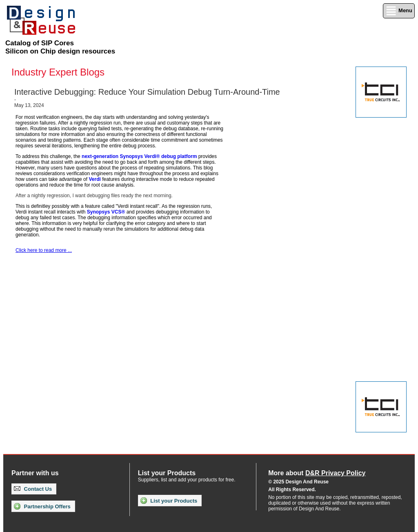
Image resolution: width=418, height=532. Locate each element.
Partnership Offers (42, 506)
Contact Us (33, 489)
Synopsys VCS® (106, 212)
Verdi (94, 179)
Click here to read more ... (44, 250)
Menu (399, 11)
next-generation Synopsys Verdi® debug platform (139, 156)
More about (317, 473)
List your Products (169, 501)
